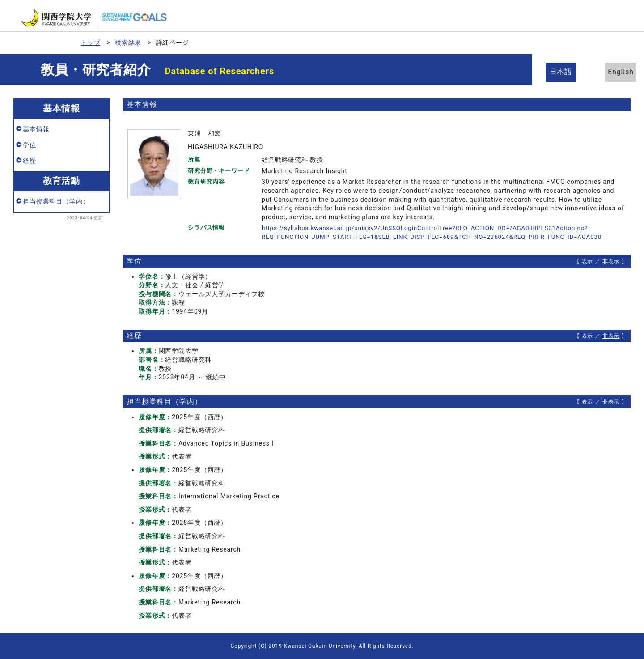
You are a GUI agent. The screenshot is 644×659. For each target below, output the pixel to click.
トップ (91, 43)
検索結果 (128, 43)
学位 (30, 145)
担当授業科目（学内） (56, 201)
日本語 (564, 72)
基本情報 (36, 129)
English (613, 72)
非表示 (611, 261)
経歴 (30, 161)
